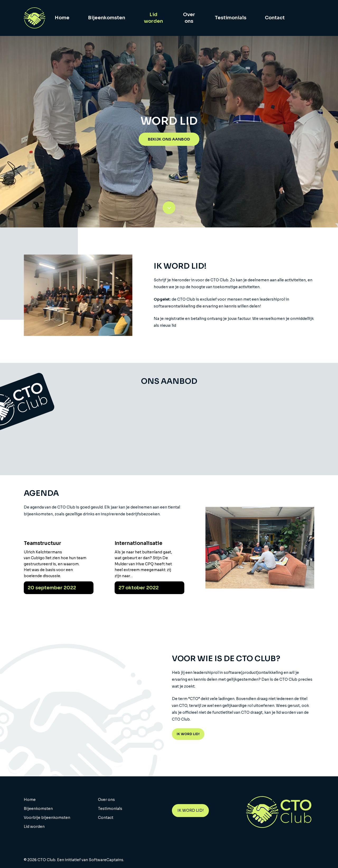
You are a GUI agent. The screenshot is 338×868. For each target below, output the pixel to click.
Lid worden (34, 827)
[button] (169, 139)
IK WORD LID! (191, 810)
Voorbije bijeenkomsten (47, 818)
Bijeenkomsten (38, 809)
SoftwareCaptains (106, 860)
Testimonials (110, 809)
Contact (106, 818)
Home (30, 800)
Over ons (106, 800)
